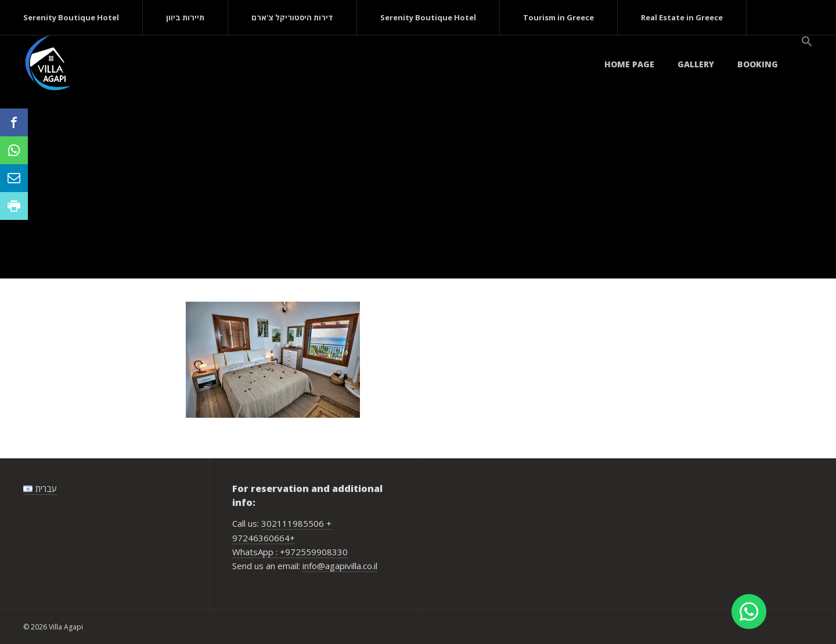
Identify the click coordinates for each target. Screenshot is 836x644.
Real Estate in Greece (682, 17)
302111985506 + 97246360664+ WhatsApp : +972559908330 (290, 538)
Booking (758, 64)
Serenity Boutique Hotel (71, 17)
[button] (807, 42)
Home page (629, 64)
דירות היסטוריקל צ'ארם (292, 17)
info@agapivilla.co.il (340, 566)
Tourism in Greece (558, 17)
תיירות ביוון (185, 17)
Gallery (696, 64)
